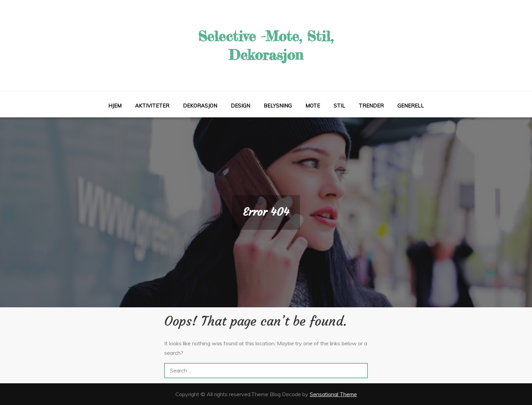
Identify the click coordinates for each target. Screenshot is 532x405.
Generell (411, 106)
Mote (313, 106)
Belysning (278, 106)
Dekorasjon (200, 106)
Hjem (115, 106)
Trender (371, 106)
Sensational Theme (333, 394)
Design (240, 106)
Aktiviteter (152, 106)
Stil (339, 106)
